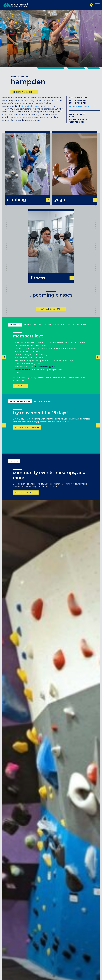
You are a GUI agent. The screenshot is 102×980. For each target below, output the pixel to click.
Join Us (19, 390)
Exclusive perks (22, 373)
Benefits (15, 328)
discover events (24, 496)
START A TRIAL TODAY (26, 431)
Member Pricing (33, 328)
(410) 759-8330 (77, 122)
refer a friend (42, 405)
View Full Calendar (50, 313)
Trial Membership (20, 405)
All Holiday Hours (80, 107)
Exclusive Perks (77, 328)
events (14, 465)
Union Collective (30, 106)
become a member (23, 92)
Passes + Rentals (55, 328)
